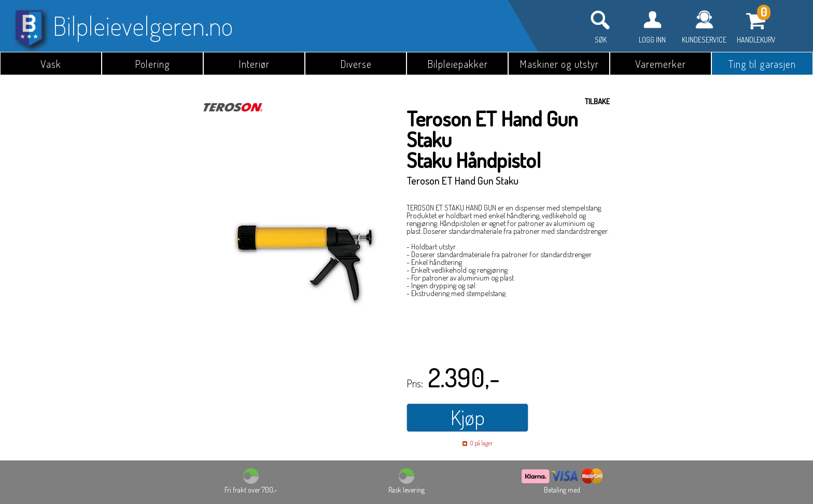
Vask (51, 64)
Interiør (254, 64)
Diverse (356, 64)
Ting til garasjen (762, 64)
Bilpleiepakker (458, 64)
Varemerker (661, 64)
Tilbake (597, 101)
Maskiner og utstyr (559, 64)
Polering (152, 64)
